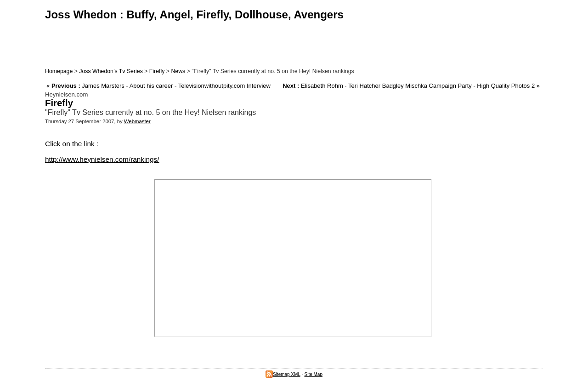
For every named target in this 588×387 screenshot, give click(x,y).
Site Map (314, 374)
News (178, 71)
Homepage (59, 71)
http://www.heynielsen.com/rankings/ (102, 159)
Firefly (157, 71)
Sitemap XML (283, 374)
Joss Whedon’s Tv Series (111, 71)
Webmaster (137, 121)
